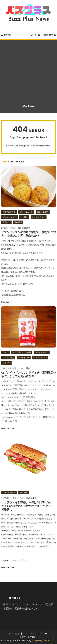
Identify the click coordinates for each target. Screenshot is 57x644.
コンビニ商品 (43, 212)
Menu (6, 35)
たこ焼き (24, 217)
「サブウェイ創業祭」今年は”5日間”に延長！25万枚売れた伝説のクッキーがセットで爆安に (27, 506)
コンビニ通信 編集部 (27, 498)
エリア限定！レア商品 (22, 352)
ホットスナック (39, 217)
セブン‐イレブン (9, 217)
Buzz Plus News (29, 19)
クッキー (14, 560)
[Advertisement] (28, 75)
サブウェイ (25, 560)
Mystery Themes (43, 640)
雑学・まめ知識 (29, 637)
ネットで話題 (14, 634)
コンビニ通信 (24, 228)
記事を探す (49, 35)
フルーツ (6, 363)
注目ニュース (43, 634)
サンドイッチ (24, 358)
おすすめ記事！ (9, 212)
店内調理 (18, 222)
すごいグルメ (29, 634)
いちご (5, 352)
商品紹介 (6, 222)
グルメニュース (26, 212)
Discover (8, 302)
